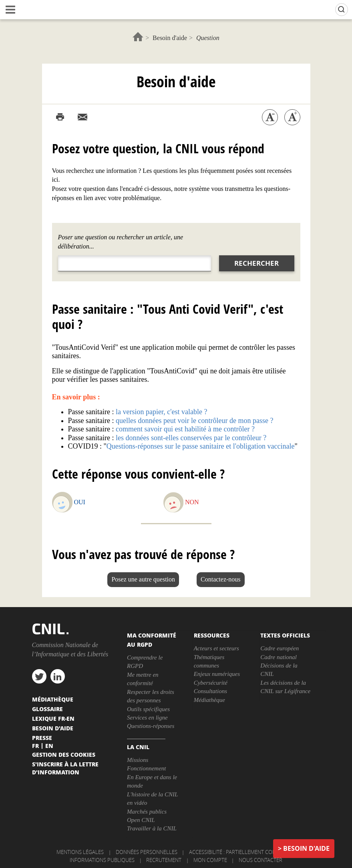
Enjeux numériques (217, 674)
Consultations (210, 691)
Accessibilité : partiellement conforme (241, 852)
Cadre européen (280, 648)
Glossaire (47, 709)
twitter (39, 676)
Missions (138, 760)
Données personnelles (147, 852)
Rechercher (256, 263)
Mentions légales (80, 852)
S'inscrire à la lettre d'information (65, 768)
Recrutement (164, 860)
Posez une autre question (143, 579)
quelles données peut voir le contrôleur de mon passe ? (194, 421)
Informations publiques (102, 860)
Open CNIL (141, 820)
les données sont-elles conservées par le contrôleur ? (191, 438)
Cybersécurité (211, 683)
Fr (35, 746)
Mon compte (210, 860)
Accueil (138, 37)
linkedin (58, 676)
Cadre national (279, 657)
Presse (42, 738)
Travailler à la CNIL (152, 828)
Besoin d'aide (170, 38)
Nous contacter (260, 860)
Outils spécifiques (148, 709)
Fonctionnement (146, 768)
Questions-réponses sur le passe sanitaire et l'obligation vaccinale (201, 446)
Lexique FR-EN (53, 718)
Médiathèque (209, 700)
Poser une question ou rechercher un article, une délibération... (121, 242)
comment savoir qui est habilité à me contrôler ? (185, 429)
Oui (80, 502)
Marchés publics (147, 812)
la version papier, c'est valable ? (161, 412)
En (49, 746)
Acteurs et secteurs (216, 648)
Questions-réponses (151, 726)
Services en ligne (147, 718)
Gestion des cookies (64, 754)
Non (192, 502)
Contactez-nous (221, 579)
